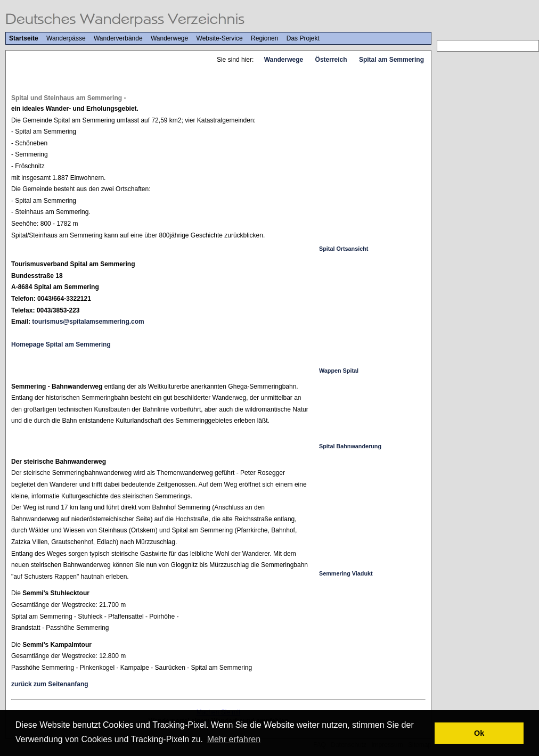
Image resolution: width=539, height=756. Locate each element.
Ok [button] (479, 733)
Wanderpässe (66, 38)
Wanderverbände (118, 38)
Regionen (264, 38)
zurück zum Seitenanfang (50, 684)
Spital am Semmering (391, 60)
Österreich (331, 60)
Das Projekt (303, 38)
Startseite (24, 38)
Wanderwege (169, 38)
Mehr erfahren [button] (234, 739)
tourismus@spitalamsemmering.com (88, 322)
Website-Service (220, 38)
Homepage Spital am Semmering (61, 344)
